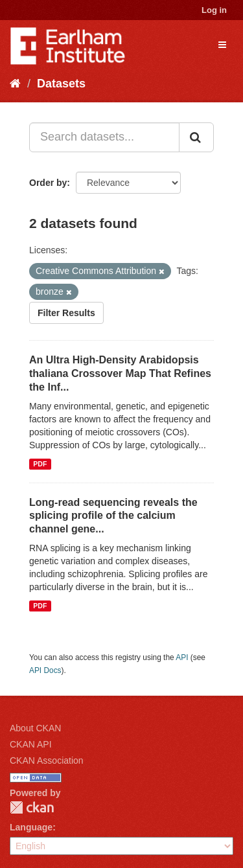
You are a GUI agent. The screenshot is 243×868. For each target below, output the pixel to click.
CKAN (32, 807)
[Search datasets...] (104, 137)
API (182, 657)
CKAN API (31, 744)
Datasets (61, 84)
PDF (40, 464)
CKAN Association (47, 760)
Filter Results (66, 313)
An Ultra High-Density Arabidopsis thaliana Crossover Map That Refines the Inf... (120, 373)
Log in (214, 10)
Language (31, 827)
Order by (48, 183)
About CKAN (35, 728)
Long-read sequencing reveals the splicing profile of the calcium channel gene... (113, 516)
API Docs (45, 670)
